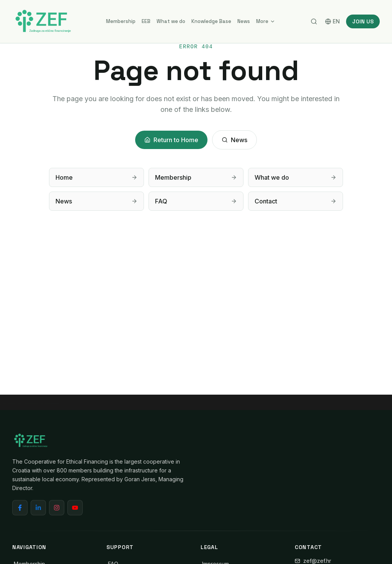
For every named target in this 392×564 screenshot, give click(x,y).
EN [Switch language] (332, 21)
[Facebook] (20, 508)
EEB (146, 21)
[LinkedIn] (38, 508)
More (266, 21)
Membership (121, 21)
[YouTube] (75, 508)
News (244, 21)
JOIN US (363, 21)
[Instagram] (57, 508)
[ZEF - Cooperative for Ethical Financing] (43, 21)
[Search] (314, 21)
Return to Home (171, 140)
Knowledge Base (211, 21)
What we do (171, 21)
